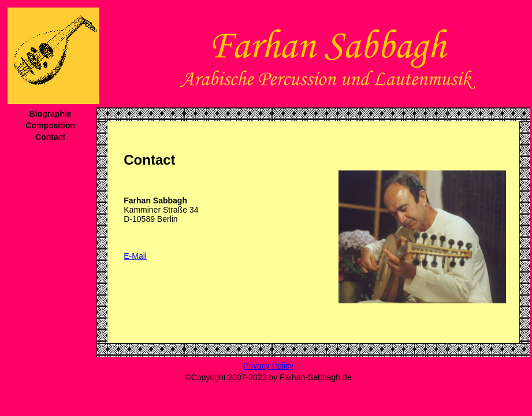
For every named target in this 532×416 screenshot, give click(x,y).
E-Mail (135, 256)
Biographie (51, 114)
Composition (50, 125)
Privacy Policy (268, 366)
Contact (50, 137)
